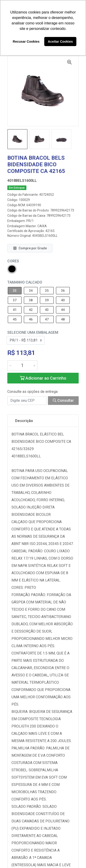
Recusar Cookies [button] (26, 42)
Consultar (63, 400)
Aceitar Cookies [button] (60, 42)
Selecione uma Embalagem (33, 332)
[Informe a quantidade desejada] (22, 366)
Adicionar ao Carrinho (43, 378)
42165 (50, 231)
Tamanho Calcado (25, 282)
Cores (13, 261)
